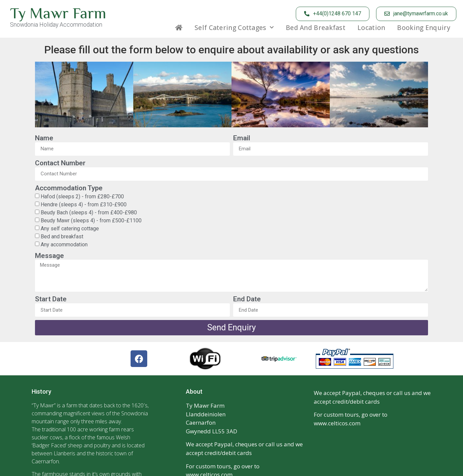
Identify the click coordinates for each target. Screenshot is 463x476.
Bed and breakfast (62, 236)
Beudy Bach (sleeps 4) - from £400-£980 (89, 212)
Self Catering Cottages (234, 28)
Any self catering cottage (70, 228)
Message (49, 256)
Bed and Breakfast (316, 28)
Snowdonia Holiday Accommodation (56, 25)
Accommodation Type (69, 188)
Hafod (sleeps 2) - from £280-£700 (82, 196)
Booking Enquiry (424, 28)
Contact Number (60, 163)
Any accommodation (64, 244)
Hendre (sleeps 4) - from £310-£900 (84, 204)
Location (371, 28)
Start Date (51, 299)
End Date (247, 299)
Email (242, 138)
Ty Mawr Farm (58, 13)
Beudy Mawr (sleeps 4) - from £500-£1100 (91, 220)
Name (44, 138)
